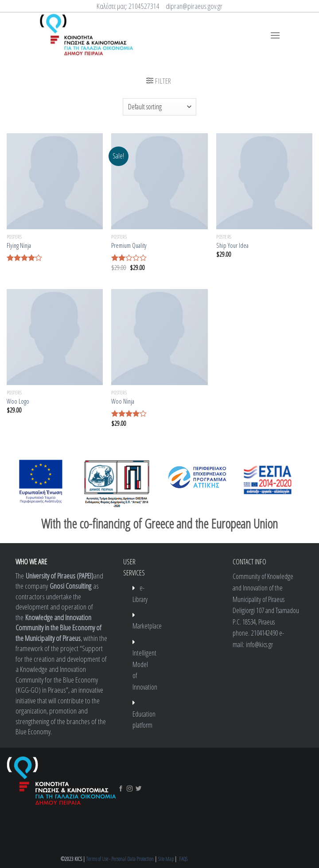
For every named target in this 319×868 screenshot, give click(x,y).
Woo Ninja (123, 401)
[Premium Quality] (159, 181)
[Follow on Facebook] (121, 789)
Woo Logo (18, 401)
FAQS (183, 859)
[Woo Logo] (55, 337)
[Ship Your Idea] (264, 181)
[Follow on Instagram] (130, 789)
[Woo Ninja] (159, 337)
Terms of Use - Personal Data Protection (120, 859)
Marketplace (147, 626)
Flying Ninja (19, 246)
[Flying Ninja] (55, 181)
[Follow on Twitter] (138, 789)
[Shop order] (159, 107)
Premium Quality (129, 246)
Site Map (166, 859)
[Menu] (275, 35)
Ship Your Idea (232, 246)
